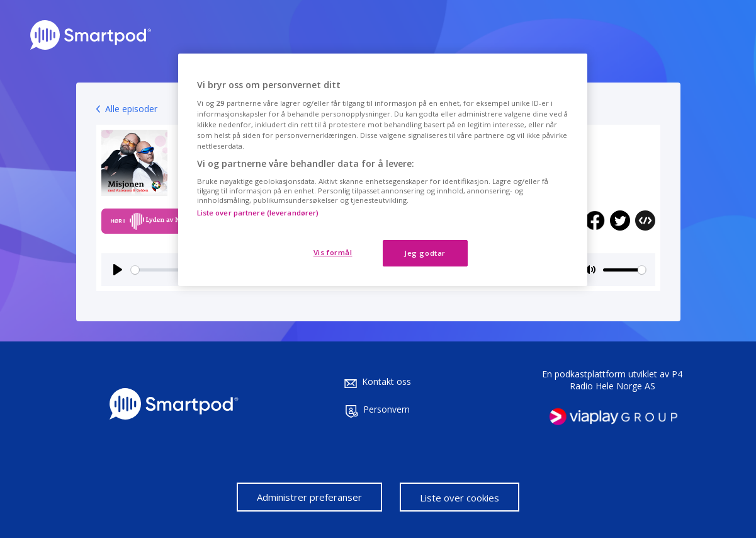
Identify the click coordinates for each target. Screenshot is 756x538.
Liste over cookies (460, 498)
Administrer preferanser (309, 497)
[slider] (624, 270)
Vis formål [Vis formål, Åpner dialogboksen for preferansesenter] (333, 252)
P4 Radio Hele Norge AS (626, 380)
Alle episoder (131, 109)
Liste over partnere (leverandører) (258, 213)
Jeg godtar (425, 253)
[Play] (118, 270)
